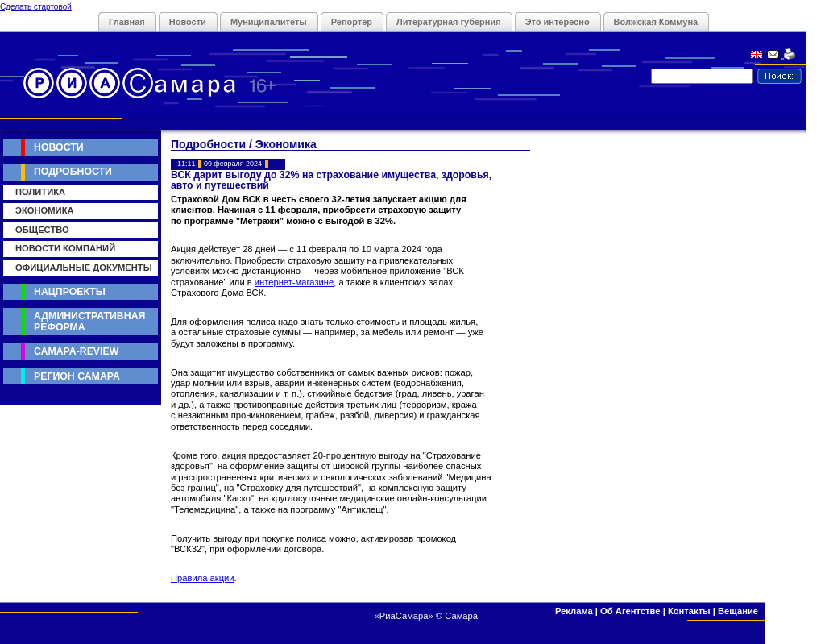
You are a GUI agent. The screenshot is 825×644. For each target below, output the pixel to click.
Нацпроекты (70, 292)
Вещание (738, 611)
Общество (42, 230)
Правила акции (203, 578)
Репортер (352, 22)
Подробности (73, 172)
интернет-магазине (294, 282)
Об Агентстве (630, 611)
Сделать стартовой (36, 7)
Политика (40, 192)
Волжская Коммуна (656, 22)
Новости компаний (65, 248)
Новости (188, 22)
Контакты (689, 611)
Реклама (574, 611)
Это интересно (558, 22)
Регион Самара (77, 376)
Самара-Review (76, 351)
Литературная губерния (449, 22)
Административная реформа (89, 321)
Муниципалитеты (269, 22)
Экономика (45, 210)
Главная (127, 22)
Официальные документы (84, 268)
